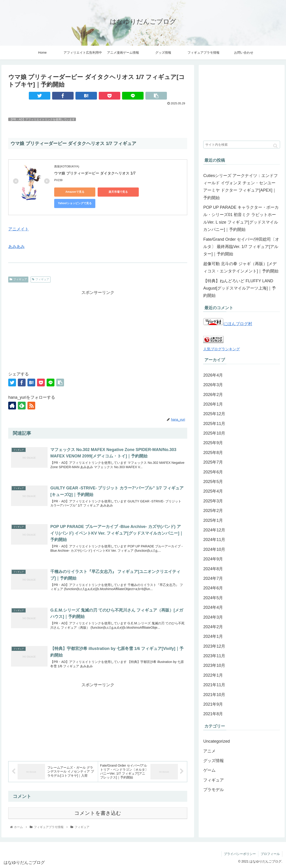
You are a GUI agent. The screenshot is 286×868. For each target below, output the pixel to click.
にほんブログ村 (228, 324)
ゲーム (209, 770)
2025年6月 (213, 472)
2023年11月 (214, 656)
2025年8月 (213, 453)
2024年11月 (214, 540)
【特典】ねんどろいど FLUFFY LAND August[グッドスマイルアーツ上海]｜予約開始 (240, 288)
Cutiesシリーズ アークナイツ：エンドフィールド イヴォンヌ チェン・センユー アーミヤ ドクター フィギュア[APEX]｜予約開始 (241, 187)
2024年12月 (214, 530)
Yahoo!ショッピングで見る (75, 203)
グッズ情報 (214, 761)
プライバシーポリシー (240, 854)
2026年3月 (213, 385)
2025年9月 (213, 443)
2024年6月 (213, 588)
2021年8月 (213, 714)
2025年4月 (213, 491)
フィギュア (18, 279)
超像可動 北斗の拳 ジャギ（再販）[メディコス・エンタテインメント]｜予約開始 (241, 267)
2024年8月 (213, 569)
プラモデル (214, 790)
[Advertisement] (98, 328)
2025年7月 (213, 462)
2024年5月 (213, 598)
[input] (242, 145)
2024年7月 (213, 578)
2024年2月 (213, 627)
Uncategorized (217, 741)
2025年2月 (213, 511)
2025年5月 (213, 482)
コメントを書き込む (98, 813)
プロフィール (270, 854)
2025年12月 (214, 414)
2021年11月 (214, 685)
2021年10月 (214, 695)
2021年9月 (213, 704)
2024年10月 (214, 549)
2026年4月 (213, 375)
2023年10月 (214, 665)
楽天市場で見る (118, 192)
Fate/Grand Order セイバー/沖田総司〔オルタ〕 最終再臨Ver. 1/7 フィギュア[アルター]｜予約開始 (241, 247)
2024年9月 (213, 559)
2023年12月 (214, 646)
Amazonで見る (75, 192)
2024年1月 (213, 636)
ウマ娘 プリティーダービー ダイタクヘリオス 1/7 (95, 173)
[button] (275, 146)
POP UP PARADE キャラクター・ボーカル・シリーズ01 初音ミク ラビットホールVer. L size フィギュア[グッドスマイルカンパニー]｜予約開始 (241, 218)
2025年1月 (213, 520)
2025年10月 (214, 433)
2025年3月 (213, 501)
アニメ (209, 751)
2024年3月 (213, 617)
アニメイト (19, 229)
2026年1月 (213, 404)
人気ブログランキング (222, 349)
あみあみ (16, 247)
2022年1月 (213, 675)
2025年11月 (214, 424)
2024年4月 (213, 607)
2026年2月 (213, 395)
